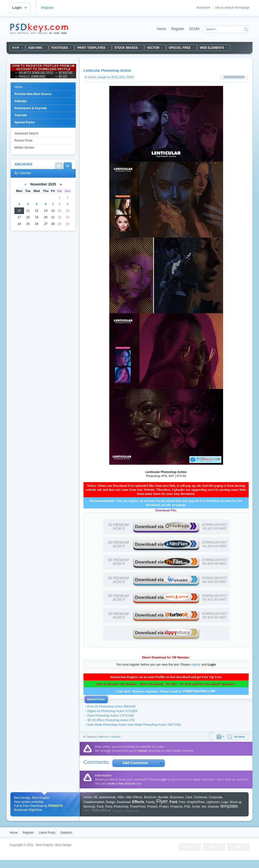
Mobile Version (24, 148)
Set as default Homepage (232, 8)
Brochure (150, 797)
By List (59, 166)
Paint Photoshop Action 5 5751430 (111, 716)
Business (177, 797)
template (229, 806)
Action (88, 797)
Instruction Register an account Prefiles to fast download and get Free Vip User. (166, 677)
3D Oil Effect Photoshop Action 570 (111, 720)
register (196, 665)
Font (173, 802)
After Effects (134, 797)
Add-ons (103, 737)
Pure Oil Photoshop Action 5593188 (111, 707)
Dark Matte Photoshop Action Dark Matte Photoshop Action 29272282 (134, 725)
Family (150, 802)
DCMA (194, 29)
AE (95, 797)
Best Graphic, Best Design (54, 845)
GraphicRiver (196, 802)
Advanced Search (26, 133)
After (121, 797)
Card (188, 797)
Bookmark (204, 8)
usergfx (102, 77)
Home (161, 29)
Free (182, 802)
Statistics (66, 833)
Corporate (216, 797)
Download (124, 802)
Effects (138, 802)
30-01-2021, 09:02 (122, 77)
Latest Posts (47, 833)
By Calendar (68, 166)
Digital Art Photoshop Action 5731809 (112, 711)
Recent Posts (23, 140)
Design (110, 802)
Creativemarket (94, 802)
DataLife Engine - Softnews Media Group (39, 29)
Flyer (162, 801)
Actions (116, 737)
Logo (225, 802)
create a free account (121, 784)
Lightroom (213, 802)
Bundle (163, 797)
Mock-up (236, 802)
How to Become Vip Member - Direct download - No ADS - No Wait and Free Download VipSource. (166, 684)
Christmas (200, 797)
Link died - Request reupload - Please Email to (166, 691)
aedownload (107, 797)
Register (47, 8)
